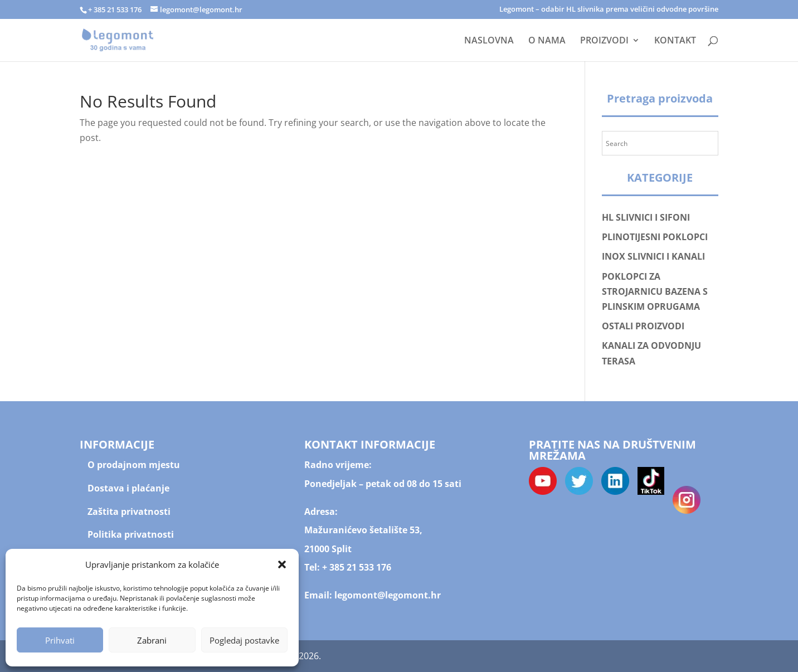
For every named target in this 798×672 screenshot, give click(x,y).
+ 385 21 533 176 (357, 567)
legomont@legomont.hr (386, 595)
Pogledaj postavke (244, 640)
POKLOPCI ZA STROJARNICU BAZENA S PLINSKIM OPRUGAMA (655, 291)
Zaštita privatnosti (129, 512)
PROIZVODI (604, 41)
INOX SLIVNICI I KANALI (653, 256)
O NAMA (547, 41)
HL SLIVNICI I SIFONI (646, 217)
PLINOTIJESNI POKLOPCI (655, 237)
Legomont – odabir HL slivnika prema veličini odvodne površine (609, 10)
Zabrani (152, 640)
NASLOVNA (489, 41)
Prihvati (60, 640)
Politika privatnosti (131, 534)
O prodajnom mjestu (134, 465)
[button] (282, 564)
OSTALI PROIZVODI (643, 326)
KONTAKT (675, 41)
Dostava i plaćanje (128, 488)
